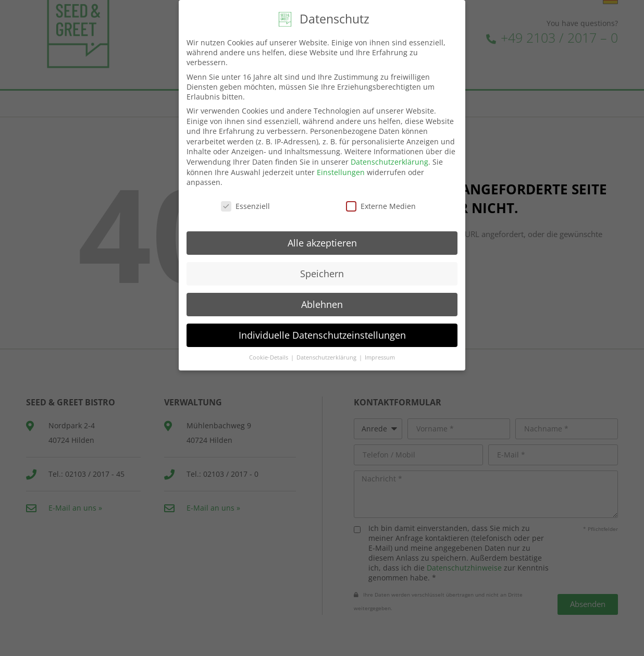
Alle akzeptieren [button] (322, 239)
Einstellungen (341, 168)
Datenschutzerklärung (389, 158)
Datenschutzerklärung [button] (327, 354)
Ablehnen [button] (322, 300)
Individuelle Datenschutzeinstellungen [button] (322, 331)
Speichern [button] (322, 269)
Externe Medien (381, 202)
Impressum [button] (380, 354)
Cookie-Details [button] (269, 354)
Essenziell (245, 202)
